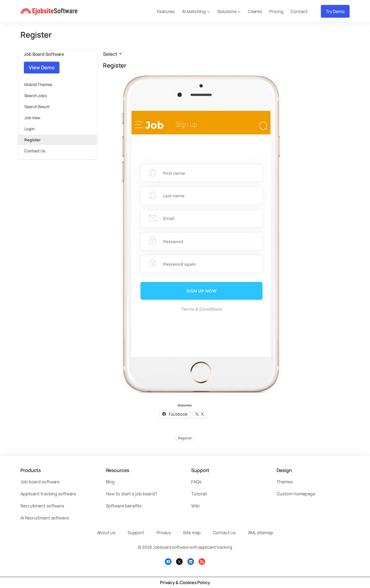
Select (110, 54)
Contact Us (35, 151)
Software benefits (124, 506)
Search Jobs (36, 96)
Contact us (224, 532)
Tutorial (199, 494)
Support (136, 532)
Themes (285, 482)
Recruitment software (42, 506)
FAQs (196, 482)
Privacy (164, 532)
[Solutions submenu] (239, 11)
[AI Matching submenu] (209, 11)
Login (29, 129)
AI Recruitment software (45, 518)
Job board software (40, 482)
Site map (192, 532)
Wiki (195, 506)
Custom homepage (296, 494)
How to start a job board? (132, 494)
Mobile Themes (38, 85)
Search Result (37, 107)
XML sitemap (261, 532)
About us (106, 532)
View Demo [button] (42, 67)
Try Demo (335, 11)
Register (32, 140)
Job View (32, 118)
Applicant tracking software (48, 494)
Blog (110, 482)
